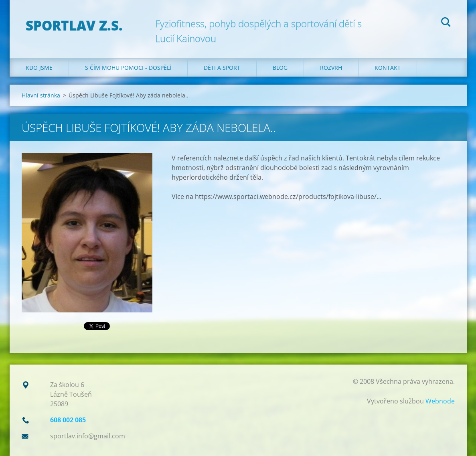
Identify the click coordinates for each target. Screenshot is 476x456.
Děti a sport (222, 68)
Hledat (446, 23)
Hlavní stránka (41, 95)
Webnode (440, 401)
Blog (280, 68)
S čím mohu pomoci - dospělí (128, 68)
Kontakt (388, 68)
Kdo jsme (39, 68)
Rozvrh (331, 68)
